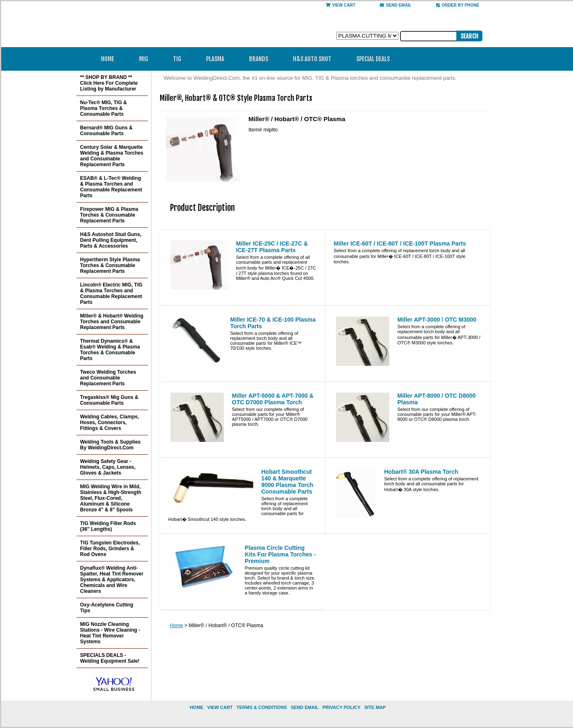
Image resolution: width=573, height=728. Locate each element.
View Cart (340, 5)
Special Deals (373, 59)
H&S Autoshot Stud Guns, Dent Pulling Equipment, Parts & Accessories (111, 240)
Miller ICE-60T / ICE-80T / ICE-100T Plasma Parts (400, 243)
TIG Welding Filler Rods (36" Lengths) (108, 526)
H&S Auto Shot (312, 59)
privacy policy (341, 707)
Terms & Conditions (262, 707)
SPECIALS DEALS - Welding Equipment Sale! (110, 658)
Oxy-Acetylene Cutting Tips (107, 608)
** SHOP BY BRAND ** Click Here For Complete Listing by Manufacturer (109, 83)
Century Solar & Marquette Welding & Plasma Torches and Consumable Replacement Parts (112, 156)
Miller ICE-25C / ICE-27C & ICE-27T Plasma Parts (272, 247)
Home (108, 59)
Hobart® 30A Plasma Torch (421, 472)
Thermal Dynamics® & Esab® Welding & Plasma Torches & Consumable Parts (110, 350)
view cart (220, 707)
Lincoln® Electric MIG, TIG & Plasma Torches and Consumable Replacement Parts (111, 294)
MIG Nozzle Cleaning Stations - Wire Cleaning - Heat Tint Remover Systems (110, 633)
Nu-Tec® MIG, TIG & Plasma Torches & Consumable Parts (104, 108)
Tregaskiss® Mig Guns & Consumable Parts (109, 400)
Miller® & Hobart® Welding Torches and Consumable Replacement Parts (112, 322)
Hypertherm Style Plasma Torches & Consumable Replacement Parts (110, 265)
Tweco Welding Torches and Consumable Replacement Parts (108, 378)
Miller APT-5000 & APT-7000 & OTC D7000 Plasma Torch (273, 399)
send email (396, 5)
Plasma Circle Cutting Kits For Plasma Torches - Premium (281, 554)
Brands (261, 59)
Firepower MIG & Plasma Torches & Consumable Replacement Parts (109, 215)
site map (375, 707)
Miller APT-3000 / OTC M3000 (437, 320)
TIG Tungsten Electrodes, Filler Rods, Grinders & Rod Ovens (110, 549)
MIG (146, 59)
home (197, 707)
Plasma (218, 59)
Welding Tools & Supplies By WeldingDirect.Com (110, 445)
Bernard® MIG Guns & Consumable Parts (107, 131)
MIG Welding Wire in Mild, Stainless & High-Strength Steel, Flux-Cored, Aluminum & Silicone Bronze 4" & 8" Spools (111, 498)
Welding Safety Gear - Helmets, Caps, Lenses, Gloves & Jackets (108, 467)
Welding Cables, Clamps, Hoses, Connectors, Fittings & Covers (110, 422)
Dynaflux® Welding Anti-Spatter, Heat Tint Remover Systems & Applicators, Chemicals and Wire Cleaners (112, 580)
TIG (180, 59)
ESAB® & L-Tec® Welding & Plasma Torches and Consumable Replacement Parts (111, 187)
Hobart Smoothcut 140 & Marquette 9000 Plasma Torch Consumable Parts (288, 482)
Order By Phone (458, 5)
